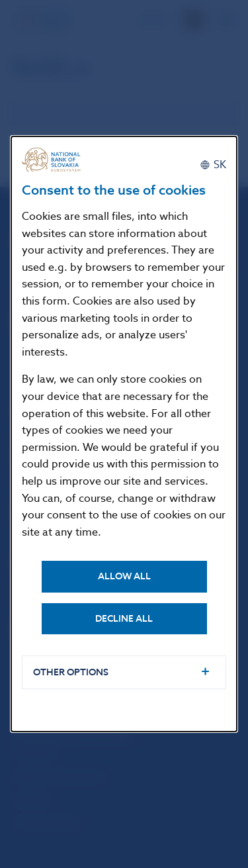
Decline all (124, 619)
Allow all (124, 576)
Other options (71, 672)
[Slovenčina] (213, 165)
